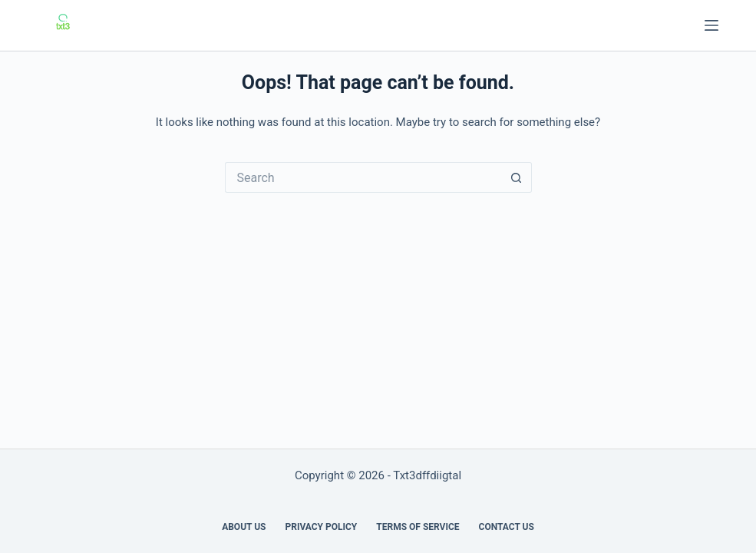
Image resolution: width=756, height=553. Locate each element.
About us (244, 527)
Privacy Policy (321, 527)
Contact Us (507, 527)
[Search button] (517, 177)
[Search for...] (363, 177)
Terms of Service (418, 527)
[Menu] (711, 25)
